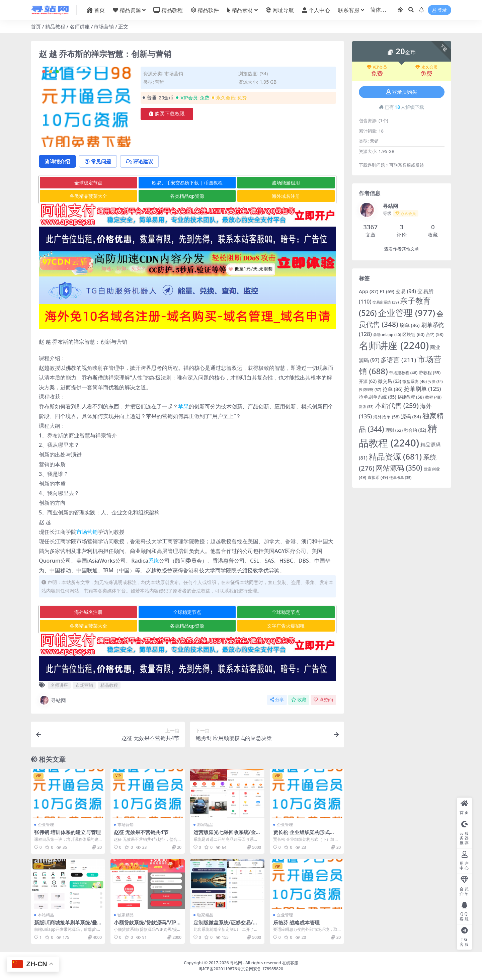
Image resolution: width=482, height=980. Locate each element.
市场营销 (104, 26)
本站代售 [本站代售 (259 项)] (397, 405)
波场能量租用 (286, 183)
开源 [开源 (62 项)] (368, 381)
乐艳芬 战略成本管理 (296, 922)
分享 (277, 700)
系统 (154, 561)
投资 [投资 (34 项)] (435, 381)
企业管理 (46, 825)
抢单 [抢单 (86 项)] (393, 389)
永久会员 (426, 67)
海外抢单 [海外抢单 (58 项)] (386, 417)
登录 (439, 10)
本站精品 (46, 915)
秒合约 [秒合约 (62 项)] (415, 430)
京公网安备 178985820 (262, 969)
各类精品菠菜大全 (88, 196)
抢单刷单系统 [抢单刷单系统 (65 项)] (378, 397)
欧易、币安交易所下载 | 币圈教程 (187, 183)
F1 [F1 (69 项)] (387, 291)
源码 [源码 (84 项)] (411, 416)
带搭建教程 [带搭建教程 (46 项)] (404, 373)
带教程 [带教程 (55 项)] (430, 373)
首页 (36, 26)
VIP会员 (377, 67)
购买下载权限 (167, 114)
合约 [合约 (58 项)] (435, 334)
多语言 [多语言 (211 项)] (398, 360)
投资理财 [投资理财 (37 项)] (370, 389)
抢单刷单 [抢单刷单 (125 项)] (423, 389)
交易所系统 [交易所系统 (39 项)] (386, 302)
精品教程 (55, 26)
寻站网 (52, 700)
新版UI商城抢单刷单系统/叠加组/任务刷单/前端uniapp (66, 925)
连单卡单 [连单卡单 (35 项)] (400, 477)
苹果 (183, 406)
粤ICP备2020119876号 (220, 969)
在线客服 (290, 963)
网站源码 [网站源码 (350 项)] (399, 468)
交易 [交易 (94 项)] (406, 291)
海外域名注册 (286, 196)
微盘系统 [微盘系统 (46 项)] (415, 381)
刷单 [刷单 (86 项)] (410, 325)
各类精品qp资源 (187, 196)
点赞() (323, 700)
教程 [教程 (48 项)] (433, 397)
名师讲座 (80, 26)
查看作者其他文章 (402, 249)
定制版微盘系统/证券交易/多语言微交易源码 (226, 925)
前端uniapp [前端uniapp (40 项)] (387, 335)
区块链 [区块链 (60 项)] (413, 334)
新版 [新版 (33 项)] (366, 407)
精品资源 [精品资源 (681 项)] (395, 456)
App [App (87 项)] (369, 291)
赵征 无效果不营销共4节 (141, 832)
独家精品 (205, 825)
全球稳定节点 (88, 183)
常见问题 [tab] (98, 161)
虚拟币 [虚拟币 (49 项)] (378, 477)
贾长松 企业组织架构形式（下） (301, 835)
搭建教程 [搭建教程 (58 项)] (411, 397)
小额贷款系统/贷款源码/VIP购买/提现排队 (148, 925)
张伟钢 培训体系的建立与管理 (67, 832)
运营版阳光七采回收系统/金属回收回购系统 (227, 835)
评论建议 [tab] (139, 161)
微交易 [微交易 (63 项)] (389, 381)
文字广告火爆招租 (286, 626)
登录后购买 (402, 92)
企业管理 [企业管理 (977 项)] (407, 313)
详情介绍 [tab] (57, 161)
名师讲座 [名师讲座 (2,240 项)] (394, 345)
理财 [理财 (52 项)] (394, 430)
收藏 (299, 700)
